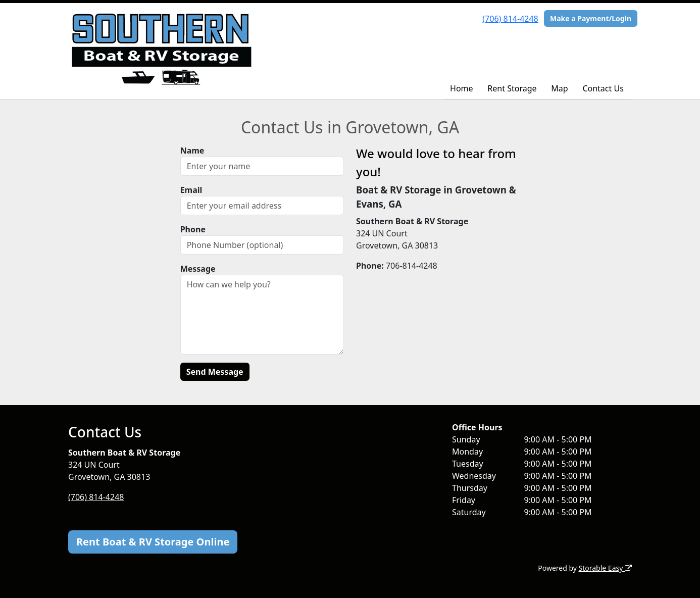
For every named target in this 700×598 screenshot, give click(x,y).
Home (462, 88)
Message (198, 269)
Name (192, 151)
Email (191, 190)
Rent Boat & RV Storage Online (153, 542)
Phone (193, 229)
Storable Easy (605, 568)
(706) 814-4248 (510, 19)
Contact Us (603, 88)
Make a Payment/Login (591, 18)
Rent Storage (512, 88)
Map (559, 88)
